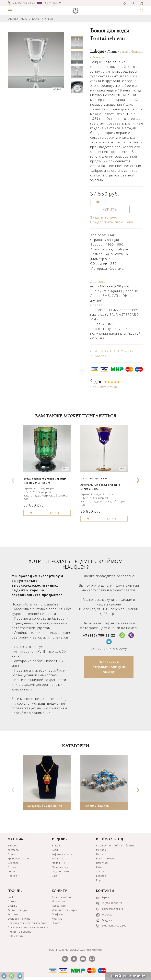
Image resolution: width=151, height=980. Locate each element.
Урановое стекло (18, 859)
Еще (55, 876)
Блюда (56, 846)
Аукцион (13, 914)
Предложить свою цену (112, 222)
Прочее (12, 876)
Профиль (58, 914)
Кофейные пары (62, 854)
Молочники (59, 863)
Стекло (12, 854)
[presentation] (13, 479)
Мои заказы (59, 901)
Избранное (59, 906)
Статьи (12, 901)
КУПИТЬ (110, 209)
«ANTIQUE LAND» (17, 19)
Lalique (105, 51)
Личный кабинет (63, 897)
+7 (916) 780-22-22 (99, 635)
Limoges (101, 876)
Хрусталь (13, 850)
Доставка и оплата (19, 919)
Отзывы (13, 906)
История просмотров (65, 910)
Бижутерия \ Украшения (45, 806)
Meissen (101, 850)
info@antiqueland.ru (110, 909)
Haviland (102, 854)
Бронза (12, 867)
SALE (11, 897)
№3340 (49, 19)
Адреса (103, 898)
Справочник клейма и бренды (116, 846)
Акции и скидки (18, 910)
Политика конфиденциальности (28, 927)
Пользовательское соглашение (28, 923)
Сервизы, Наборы (97, 806)
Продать (57, 923)
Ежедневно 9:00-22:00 (111, 926)
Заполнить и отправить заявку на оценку (109, 667)
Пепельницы (60, 867)
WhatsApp (104, 915)
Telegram (104, 920)
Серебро (13, 863)
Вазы (55, 850)
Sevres (100, 872)
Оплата (96, 305)
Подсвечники (61, 872)
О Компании (16, 936)
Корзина (57, 919)
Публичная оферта (20, 932)
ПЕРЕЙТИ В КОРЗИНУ (128, 976)
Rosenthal (102, 863)
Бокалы (36, 19)
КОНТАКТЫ (105, 891)
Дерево (12, 872)
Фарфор (12, 846)
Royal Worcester (106, 859)
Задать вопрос (104, 217)
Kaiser (100, 867)
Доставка (98, 281)
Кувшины (58, 859)
